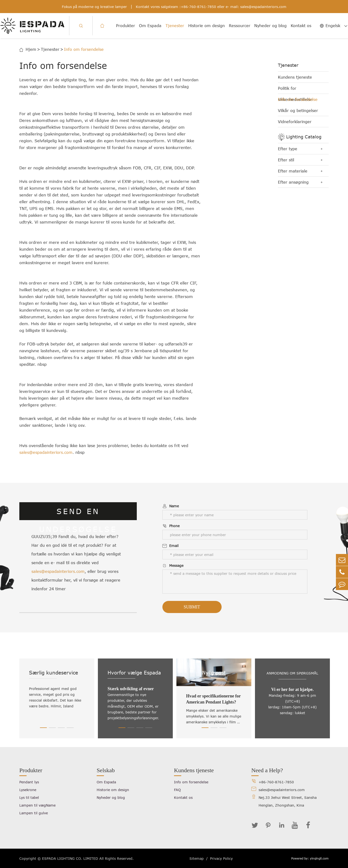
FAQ (177, 790)
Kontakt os (301, 26)
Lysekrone (28, 790)
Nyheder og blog (270, 26)
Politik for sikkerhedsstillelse (295, 90)
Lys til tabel (29, 797)
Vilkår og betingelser (298, 111)
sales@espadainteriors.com (263, 7)
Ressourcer (240, 26)
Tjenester (175, 26)
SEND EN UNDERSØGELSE (78, 513)
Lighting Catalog (304, 137)
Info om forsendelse (84, 49)
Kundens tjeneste (295, 77)
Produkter (126, 26)
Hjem (31, 49)
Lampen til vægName (37, 805)
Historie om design (207, 26)
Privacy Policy (221, 858)
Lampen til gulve (34, 813)
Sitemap (197, 858)
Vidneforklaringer (295, 122)
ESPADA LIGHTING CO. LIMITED (70, 858)
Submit (192, 607)
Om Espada (150, 26)
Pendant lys (29, 782)
